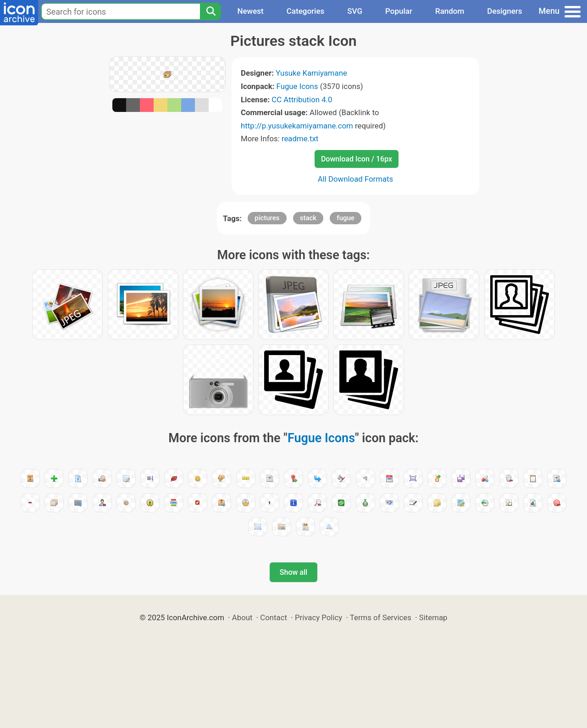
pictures (267, 218)
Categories (306, 11)
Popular (399, 11)
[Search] (210, 11)
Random (450, 11)
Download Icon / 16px (357, 159)
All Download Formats (356, 179)
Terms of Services (381, 617)
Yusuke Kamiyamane (311, 73)
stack (308, 218)
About (242, 617)
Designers (504, 11)
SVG (355, 11)
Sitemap (433, 617)
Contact (274, 617)
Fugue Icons (297, 86)
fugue (346, 218)
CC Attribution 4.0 (302, 100)
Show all (293, 572)
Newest (250, 11)
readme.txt (300, 139)
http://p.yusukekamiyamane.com (297, 126)
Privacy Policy (318, 617)
